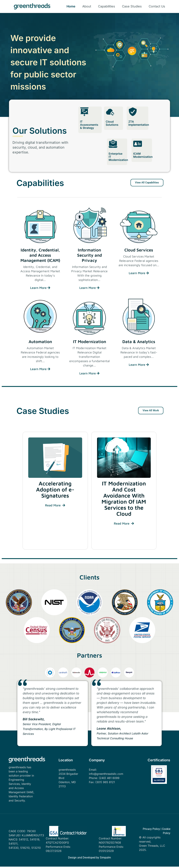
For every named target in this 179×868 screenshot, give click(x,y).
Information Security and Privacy (89, 255)
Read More (55, 505)
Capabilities (107, 6)
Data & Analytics (139, 342)
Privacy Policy (151, 829)
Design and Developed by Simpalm (89, 858)
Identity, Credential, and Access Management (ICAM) (40, 255)
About (87, 6)
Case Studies (132, 6)
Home (71, 6)
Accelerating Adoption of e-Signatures (55, 489)
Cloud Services (139, 250)
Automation (40, 342)
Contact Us (157, 6)
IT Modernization (89, 342)
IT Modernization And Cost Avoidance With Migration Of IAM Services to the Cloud (124, 499)
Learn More (40, 288)
